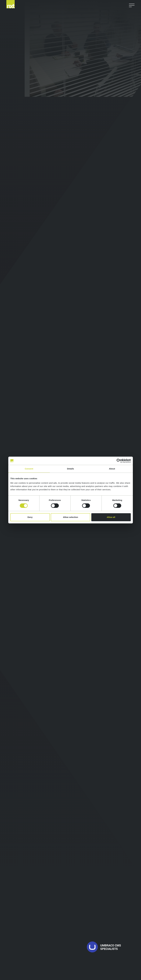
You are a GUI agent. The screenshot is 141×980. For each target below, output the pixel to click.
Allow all (111, 517)
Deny (30, 517)
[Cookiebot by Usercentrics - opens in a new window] (119, 461)
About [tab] (112, 469)
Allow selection (70, 517)
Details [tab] (71, 469)
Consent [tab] (29, 469)
